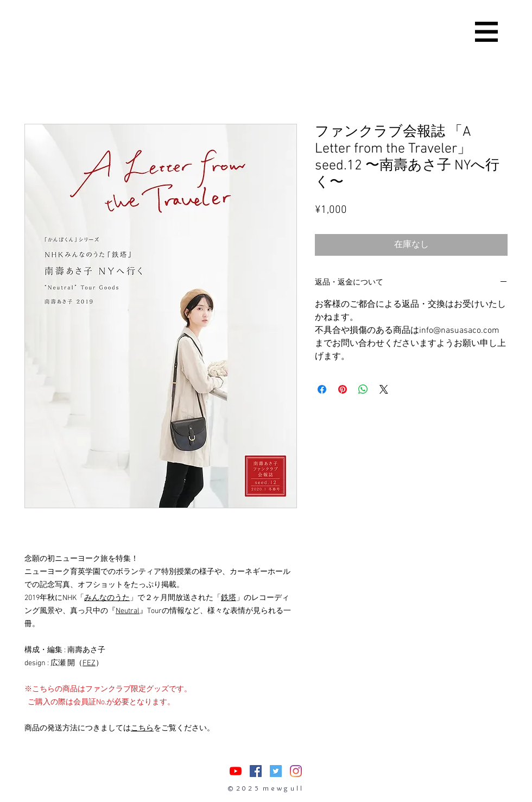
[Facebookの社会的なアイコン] (256, 771)
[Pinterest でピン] (343, 389)
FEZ (89, 663)
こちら (142, 728)
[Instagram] (296, 771)
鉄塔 (229, 598)
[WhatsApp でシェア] (363, 389)
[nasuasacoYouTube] (236, 771)
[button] (486, 32)
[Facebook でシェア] (322, 389)
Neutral (128, 611)
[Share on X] (384, 389)
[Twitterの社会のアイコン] (276, 771)
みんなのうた (107, 598)
